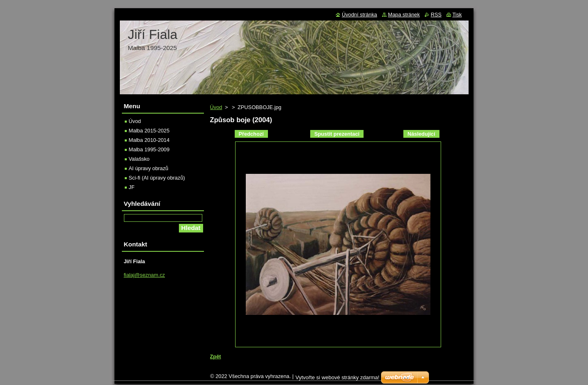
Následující (421, 134)
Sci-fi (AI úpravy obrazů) (157, 178)
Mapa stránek (404, 15)
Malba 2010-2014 (149, 140)
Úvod (216, 107)
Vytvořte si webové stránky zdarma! (337, 379)
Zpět (216, 357)
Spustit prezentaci (337, 134)
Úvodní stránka (359, 15)
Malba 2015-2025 (149, 131)
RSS (436, 15)
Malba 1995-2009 (149, 149)
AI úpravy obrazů (149, 168)
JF (132, 187)
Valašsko (139, 159)
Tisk (457, 15)
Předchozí (251, 134)
